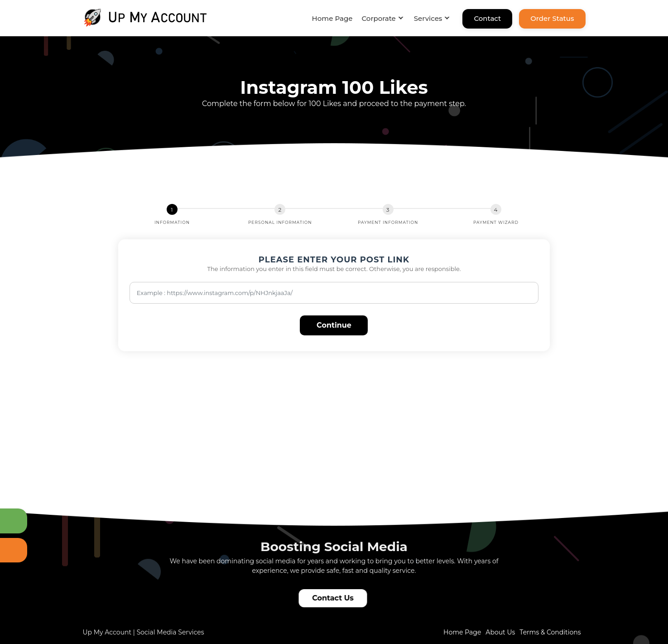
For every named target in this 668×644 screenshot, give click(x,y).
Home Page (332, 18)
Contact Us (334, 598)
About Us (500, 632)
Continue (334, 325)
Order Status (552, 18)
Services (428, 18)
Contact (487, 18)
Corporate (379, 18)
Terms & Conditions (550, 632)
